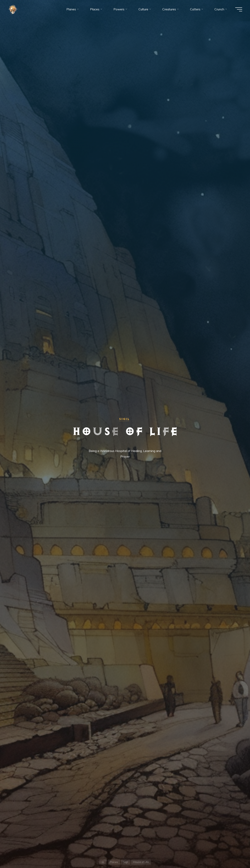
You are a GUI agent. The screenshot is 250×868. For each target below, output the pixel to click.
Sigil (124, 419)
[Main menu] (239, 9)
